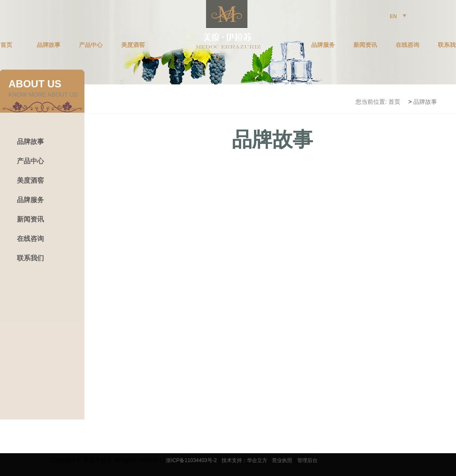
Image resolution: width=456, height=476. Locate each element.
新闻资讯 (365, 45)
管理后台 (307, 460)
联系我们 (30, 258)
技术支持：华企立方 (244, 460)
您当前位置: (371, 102)
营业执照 (282, 460)
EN (398, 16)
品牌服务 (323, 45)
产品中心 (91, 45)
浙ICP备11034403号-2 (191, 460)
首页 (394, 102)
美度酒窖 (133, 45)
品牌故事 (49, 45)
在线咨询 (407, 45)
